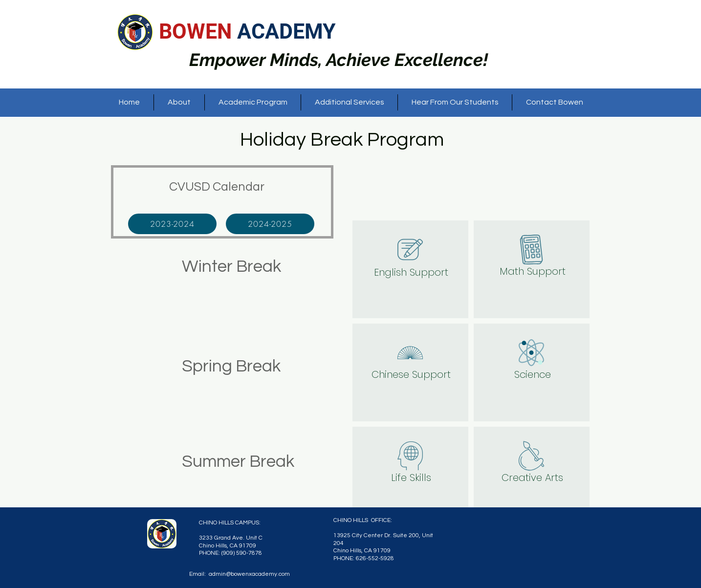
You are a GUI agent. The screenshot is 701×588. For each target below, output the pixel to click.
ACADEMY (286, 31)
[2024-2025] (270, 224)
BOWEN (198, 31)
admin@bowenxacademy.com (249, 574)
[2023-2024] (172, 224)
